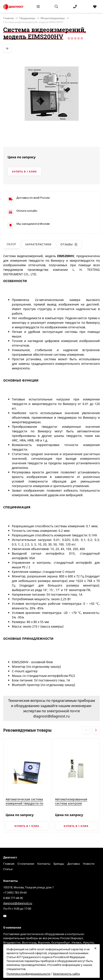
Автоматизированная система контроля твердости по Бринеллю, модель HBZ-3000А (74, 806)
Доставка (74, 864)
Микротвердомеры (53, 18)
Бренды (59, 864)
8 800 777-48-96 (13, 898)
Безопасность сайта (66, 974)
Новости (89, 864)
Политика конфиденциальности (28, 974)
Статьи (8, 869)
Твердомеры (27, 18)
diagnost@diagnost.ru (18, 903)
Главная (9, 864)
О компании (26, 864)
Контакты (44, 864)
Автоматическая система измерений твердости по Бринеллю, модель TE (24, 803)
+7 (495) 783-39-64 (15, 892)
